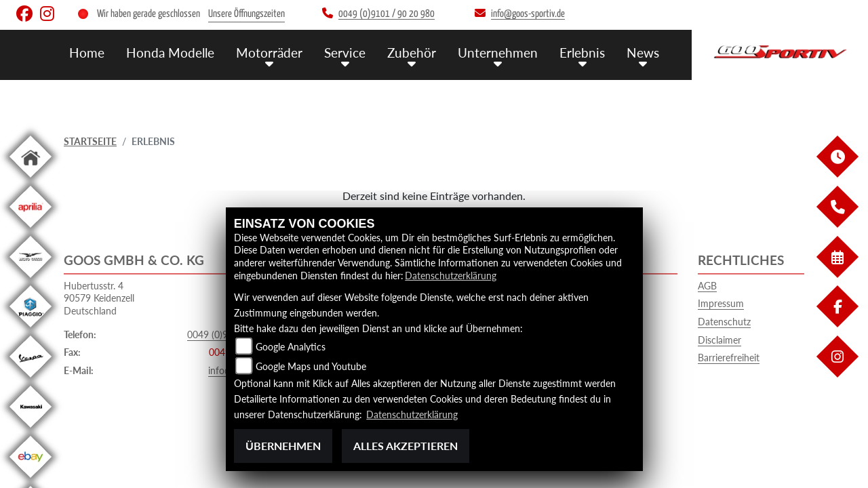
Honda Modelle (170, 53)
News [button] (643, 53)
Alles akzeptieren (406, 446)
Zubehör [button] (412, 53)
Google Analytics (291, 347)
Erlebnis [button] (582, 53)
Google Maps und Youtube (311, 366)
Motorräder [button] (269, 53)
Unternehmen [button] (498, 53)
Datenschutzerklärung (451, 276)
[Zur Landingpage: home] (31, 180)
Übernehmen (283, 446)
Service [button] (345, 53)
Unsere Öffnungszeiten (246, 14)
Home (87, 53)
